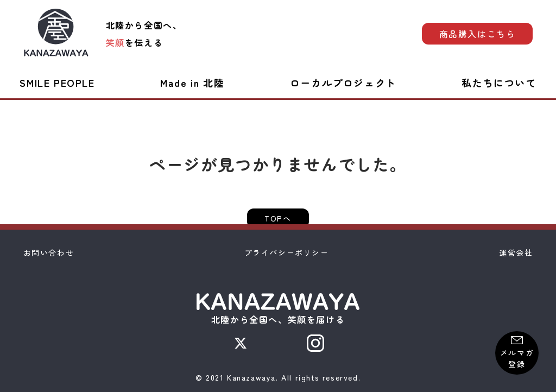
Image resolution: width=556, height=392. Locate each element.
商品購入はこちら (478, 34)
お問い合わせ (49, 252)
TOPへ (278, 218)
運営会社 (516, 252)
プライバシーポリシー (287, 252)
